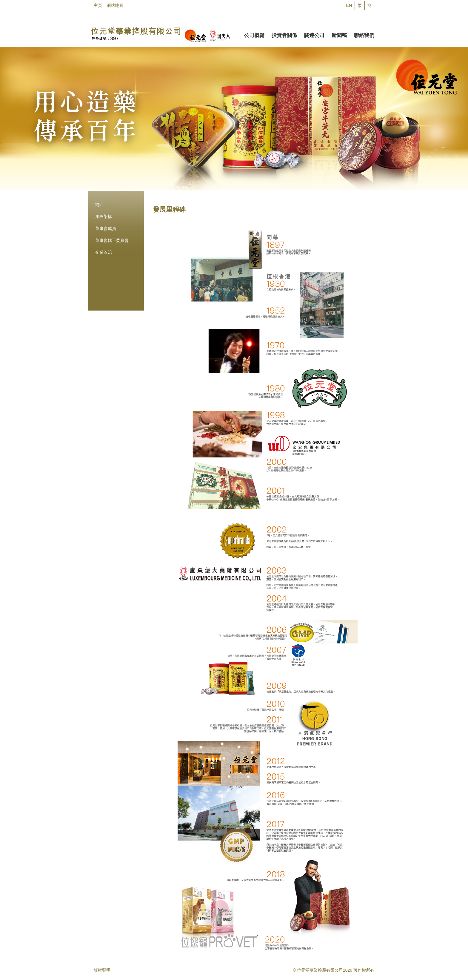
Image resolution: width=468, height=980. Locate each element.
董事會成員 (106, 228)
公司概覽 (254, 34)
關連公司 (314, 34)
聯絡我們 (364, 34)
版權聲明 (102, 970)
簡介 (99, 205)
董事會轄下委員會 (112, 240)
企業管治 (104, 252)
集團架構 (104, 216)
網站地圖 (115, 5)
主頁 (98, 5)
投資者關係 (284, 34)
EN (349, 5)
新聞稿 (339, 34)
